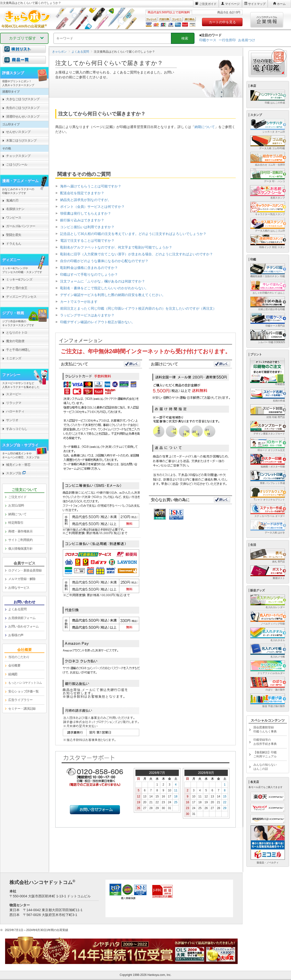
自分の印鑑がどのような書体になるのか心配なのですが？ (104, 261)
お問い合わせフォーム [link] (23, 626)
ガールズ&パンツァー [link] (21, 226)
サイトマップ (257, 4)
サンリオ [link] (12, 420)
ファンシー (11, 375)
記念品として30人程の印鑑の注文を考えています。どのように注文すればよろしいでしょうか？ (133, 234)
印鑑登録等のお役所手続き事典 (265, 742)
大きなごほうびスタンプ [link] (23, 99)
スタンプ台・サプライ (20, 445)
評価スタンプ (13, 73)
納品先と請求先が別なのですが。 (86, 200)
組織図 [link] (13, 674)
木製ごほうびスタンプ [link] (21, 141)
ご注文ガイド (208, 4)
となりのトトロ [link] (17, 333)
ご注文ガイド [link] (17, 497)
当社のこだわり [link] (19, 657)
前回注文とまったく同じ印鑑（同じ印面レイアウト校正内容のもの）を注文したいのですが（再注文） (138, 308)
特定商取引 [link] (16, 523)
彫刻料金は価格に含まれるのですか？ (89, 268)
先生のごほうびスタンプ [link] (23, 108)
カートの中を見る (222, 22)
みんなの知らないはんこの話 (265, 767)
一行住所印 (227, 40)
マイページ (232, 4)
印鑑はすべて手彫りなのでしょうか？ (89, 274)
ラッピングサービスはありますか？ (87, 315)
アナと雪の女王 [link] (17, 288)
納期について (205, 127)
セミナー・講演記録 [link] (22, 709)
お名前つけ (247, 40)
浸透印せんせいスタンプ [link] (23, 116)
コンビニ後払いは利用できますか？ (87, 227)
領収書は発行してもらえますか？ (86, 213)
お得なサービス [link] (19, 588)
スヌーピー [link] (14, 394)
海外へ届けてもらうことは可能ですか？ (91, 186)
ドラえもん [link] (14, 244)
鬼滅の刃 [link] (12, 200)
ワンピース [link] (14, 218)
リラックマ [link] (14, 403)
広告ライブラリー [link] (20, 700)
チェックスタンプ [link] (18, 156)
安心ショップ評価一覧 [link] (23, 691)
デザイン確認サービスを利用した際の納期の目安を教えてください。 (113, 295)
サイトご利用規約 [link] (20, 540)
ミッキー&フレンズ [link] (19, 279)
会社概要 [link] (14, 665)
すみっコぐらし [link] (17, 429)
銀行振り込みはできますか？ (82, 220)
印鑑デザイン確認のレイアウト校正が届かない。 (97, 322)
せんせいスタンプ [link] (18, 132)
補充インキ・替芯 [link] (18, 465)
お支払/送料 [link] (16, 505)
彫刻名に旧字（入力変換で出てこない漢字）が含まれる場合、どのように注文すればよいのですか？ (137, 254)
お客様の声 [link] (16, 635)
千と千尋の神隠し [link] (18, 350)
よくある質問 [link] (17, 609)
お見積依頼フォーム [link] (22, 618)
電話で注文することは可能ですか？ (87, 241)
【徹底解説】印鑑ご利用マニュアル (265, 754)
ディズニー (11, 260)
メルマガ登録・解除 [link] (22, 579)
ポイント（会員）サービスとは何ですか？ (92, 207)
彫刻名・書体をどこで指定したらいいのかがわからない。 (104, 288)
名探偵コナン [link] (15, 209)
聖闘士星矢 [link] (14, 235)
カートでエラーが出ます (79, 302)
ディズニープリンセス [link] (21, 297)
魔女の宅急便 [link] (15, 341)
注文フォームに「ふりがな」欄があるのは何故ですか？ (103, 281)
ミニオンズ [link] (14, 358)
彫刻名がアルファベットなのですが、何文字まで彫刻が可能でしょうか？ (116, 247)
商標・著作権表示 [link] (20, 531)
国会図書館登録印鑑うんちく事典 (265, 729)
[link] (24, 63)
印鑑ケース (208, 40)
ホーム (281, 4)
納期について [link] (17, 514)
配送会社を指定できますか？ (82, 193)
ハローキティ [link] (15, 411)
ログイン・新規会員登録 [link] (25, 570)
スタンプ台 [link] (14, 473)
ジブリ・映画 (13, 313)
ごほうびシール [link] (17, 165)
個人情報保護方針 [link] (20, 549)
